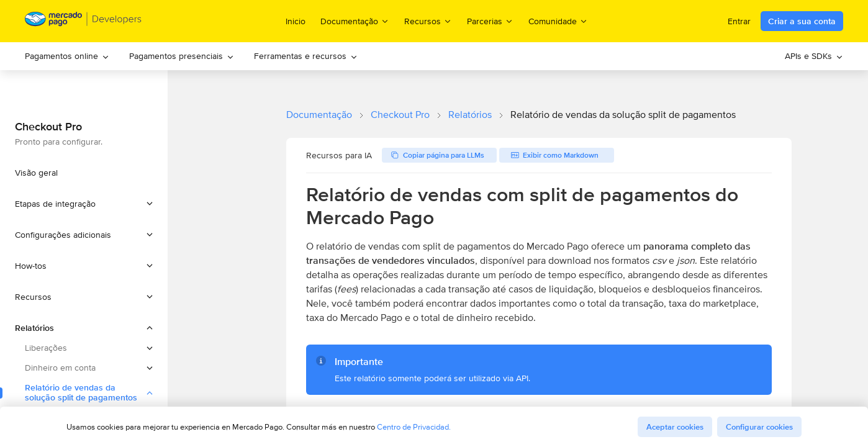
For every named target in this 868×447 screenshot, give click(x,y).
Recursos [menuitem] (428, 21)
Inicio (296, 21)
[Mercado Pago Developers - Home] (84, 21)
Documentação (319, 115)
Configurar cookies (759, 427)
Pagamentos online (67, 56)
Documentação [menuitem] (355, 21)
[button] (84, 204)
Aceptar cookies (675, 427)
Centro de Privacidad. (414, 427)
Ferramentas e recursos (306, 56)
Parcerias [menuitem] (490, 21)
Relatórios (470, 115)
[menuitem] (67, 56)
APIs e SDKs (814, 56)
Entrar (739, 21)
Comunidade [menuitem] (558, 21)
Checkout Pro (400, 115)
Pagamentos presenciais (182, 56)
